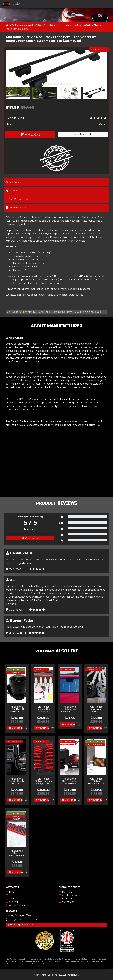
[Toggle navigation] (107, 4)
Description (13, 182)
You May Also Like (17, 199)
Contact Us (66, 899)
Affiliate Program (15, 905)
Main (10, 892)
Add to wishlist (83, 134)
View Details (16, 728)
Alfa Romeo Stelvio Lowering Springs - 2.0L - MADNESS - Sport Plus (43, 781)
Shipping (12, 902)
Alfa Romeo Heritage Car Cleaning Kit (43, 709)
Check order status (70, 895)
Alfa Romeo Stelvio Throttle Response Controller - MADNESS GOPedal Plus (17, 781)
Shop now (13, 895)
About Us (12, 899)
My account (66, 892)
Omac (103, 124)
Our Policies (66, 902)
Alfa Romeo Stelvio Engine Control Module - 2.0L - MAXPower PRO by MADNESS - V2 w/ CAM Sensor (70, 781)
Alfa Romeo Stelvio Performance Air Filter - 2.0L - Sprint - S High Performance (96, 781)
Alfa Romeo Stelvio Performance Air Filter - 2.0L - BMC (17, 853)
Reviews (12, 191)
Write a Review (30, 538)
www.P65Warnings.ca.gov (88, 312)
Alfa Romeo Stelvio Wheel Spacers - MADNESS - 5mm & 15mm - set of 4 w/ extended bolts (96, 709)
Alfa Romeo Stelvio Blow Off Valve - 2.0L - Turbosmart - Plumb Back (17, 709)
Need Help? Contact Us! (20, 925)
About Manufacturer (18, 208)
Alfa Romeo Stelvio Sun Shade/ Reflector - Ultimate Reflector (70, 709)
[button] (43, 84)
